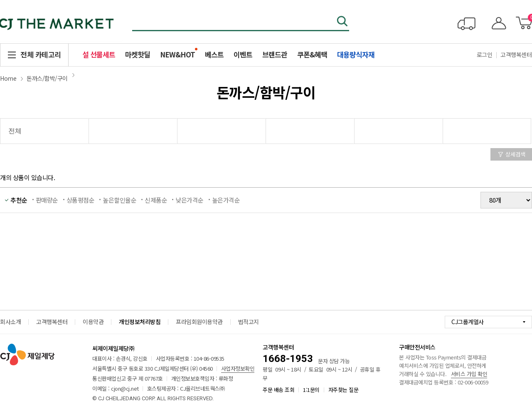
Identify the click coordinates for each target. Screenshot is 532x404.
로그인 (485, 55)
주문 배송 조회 (278, 390)
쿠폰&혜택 (312, 54)
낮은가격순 (190, 200)
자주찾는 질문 (344, 390)
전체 (15, 131)
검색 (343, 22)
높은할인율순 (119, 200)
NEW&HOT (177, 54)
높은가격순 (226, 200)
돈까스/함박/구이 (47, 78)
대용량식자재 (356, 54)
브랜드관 (275, 54)
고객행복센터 (52, 322)
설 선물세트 (99, 54)
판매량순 (47, 200)
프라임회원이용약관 (199, 322)
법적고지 (249, 322)
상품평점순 (81, 200)
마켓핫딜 (138, 54)
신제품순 (156, 200)
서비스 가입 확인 (469, 374)
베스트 (214, 54)
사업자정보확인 (238, 368)
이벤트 (243, 54)
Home (8, 78)
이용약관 (93, 322)
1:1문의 (311, 390)
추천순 (19, 200)
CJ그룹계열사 (468, 322)
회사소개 (10, 322)
